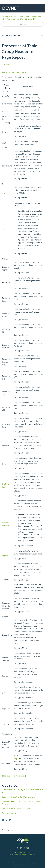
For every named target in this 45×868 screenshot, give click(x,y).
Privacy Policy (21, 865)
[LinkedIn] (10, 820)
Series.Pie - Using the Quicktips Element (18, 797)
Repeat (5, 556)
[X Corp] (6, 820)
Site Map (30, 865)
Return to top (9, 830)
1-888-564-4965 (24, 852)
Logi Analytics (7, 16)
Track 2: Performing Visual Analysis (16, 809)
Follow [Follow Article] (6, 65)
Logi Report (19, 16)
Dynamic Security (9, 813)
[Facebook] (3, 820)
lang (15, 759)
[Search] (22, 24)
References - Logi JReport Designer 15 (21, 19)
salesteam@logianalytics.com (25, 855)
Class (4, 193)
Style (4, 229)
